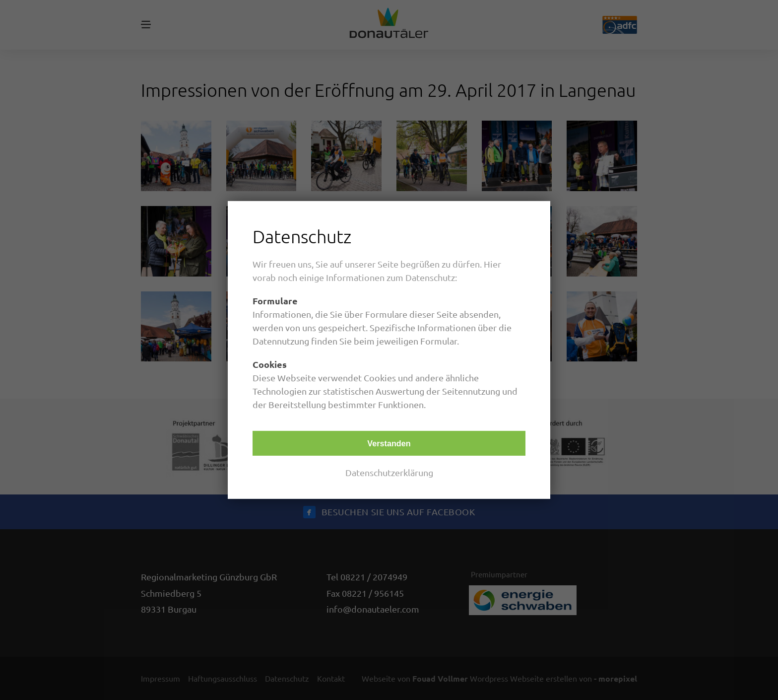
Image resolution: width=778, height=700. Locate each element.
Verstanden (389, 443)
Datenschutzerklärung (389, 472)
